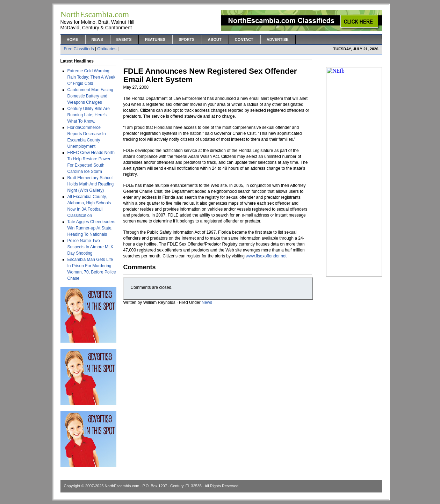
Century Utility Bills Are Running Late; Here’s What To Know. (89, 115)
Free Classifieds (79, 49)
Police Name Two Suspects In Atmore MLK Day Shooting (91, 247)
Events (124, 39)
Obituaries (107, 49)
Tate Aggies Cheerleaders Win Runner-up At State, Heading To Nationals (91, 228)
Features (155, 39)
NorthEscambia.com (122, 486)
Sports (186, 39)
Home (73, 39)
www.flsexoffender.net (266, 256)
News (97, 39)
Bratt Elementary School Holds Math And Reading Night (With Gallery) (91, 184)
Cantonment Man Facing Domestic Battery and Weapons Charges (90, 96)
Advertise (278, 39)
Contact (244, 39)
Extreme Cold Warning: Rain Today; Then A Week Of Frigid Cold (91, 77)
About (215, 39)
